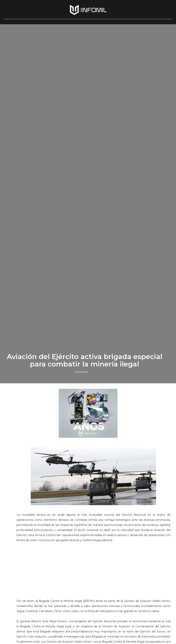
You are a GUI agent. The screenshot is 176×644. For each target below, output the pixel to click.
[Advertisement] (94, 600)
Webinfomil (82, 399)
